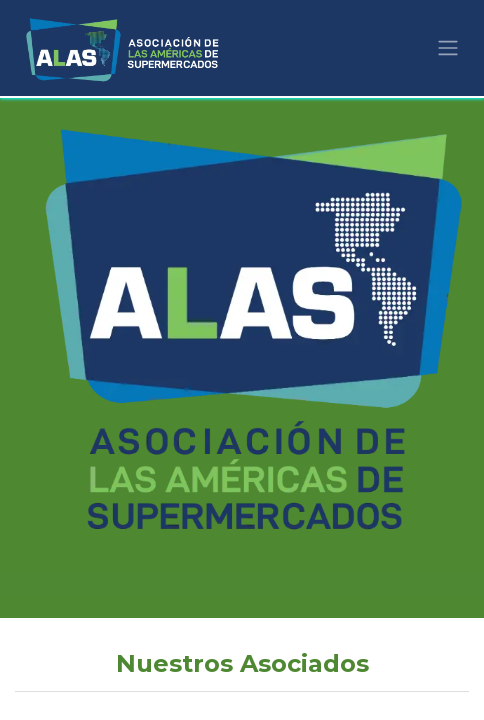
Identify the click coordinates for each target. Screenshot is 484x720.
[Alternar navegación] (448, 48)
